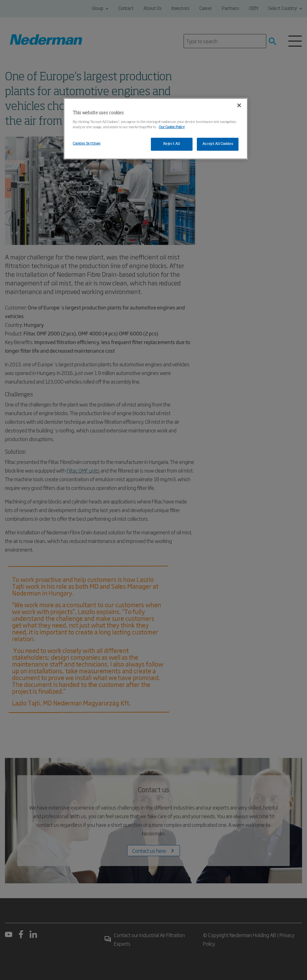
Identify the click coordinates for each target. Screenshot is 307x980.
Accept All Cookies (218, 144)
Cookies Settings (87, 144)
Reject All (172, 144)
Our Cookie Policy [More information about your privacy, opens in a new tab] (172, 127)
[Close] (239, 105)
